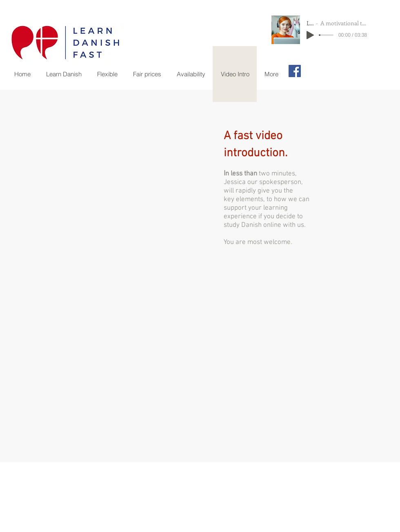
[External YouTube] (112, 194)
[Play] (310, 35)
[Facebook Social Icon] (295, 71)
